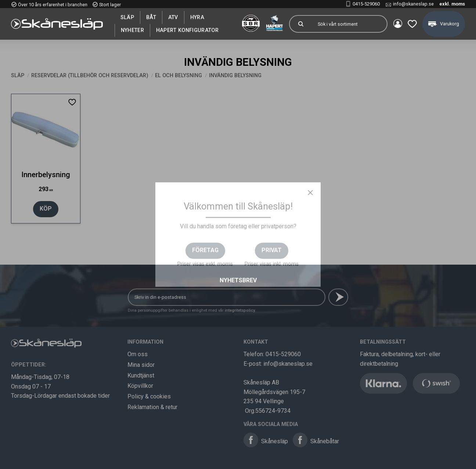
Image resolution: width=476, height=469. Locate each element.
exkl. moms (452, 4)
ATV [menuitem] (173, 17)
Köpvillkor (140, 386)
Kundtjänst (141, 375)
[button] (412, 24)
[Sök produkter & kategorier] (348, 24)
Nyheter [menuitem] (132, 30)
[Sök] (300, 24)
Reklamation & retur (152, 407)
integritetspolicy (240, 310)
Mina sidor (141, 365)
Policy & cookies (149, 396)
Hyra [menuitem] (197, 17)
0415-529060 (366, 4)
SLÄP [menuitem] (127, 17)
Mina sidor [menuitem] (397, 24)
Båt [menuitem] (151, 17)
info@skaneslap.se (413, 4)
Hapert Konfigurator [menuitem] (187, 30)
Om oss (138, 354)
